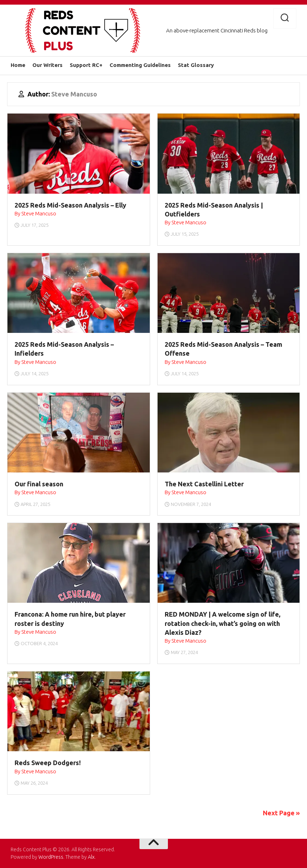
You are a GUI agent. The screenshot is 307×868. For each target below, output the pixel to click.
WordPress (51, 857)
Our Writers (47, 65)
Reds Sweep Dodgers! (48, 763)
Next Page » (281, 813)
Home (18, 65)
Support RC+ (86, 65)
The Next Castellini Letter (204, 484)
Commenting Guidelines (140, 65)
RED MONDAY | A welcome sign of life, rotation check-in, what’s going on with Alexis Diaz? (223, 623)
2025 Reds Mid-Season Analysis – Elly (70, 205)
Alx (91, 857)
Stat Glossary (196, 65)
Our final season (39, 484)
